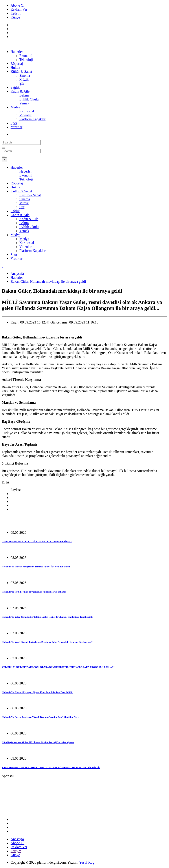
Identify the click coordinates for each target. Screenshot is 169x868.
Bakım (24, 95)
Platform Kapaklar (32, 119)
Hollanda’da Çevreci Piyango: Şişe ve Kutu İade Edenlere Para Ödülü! (37, 692)
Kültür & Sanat (21, 72)
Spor (14, 123)
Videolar (25, 115)
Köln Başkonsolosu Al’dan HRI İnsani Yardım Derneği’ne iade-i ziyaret (38, 742)
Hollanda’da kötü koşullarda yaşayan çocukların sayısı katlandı (34, 592)
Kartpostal (27, 111)
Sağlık (15, 87)
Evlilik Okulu (29, 99)
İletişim (16, 13)
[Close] (4, 160)
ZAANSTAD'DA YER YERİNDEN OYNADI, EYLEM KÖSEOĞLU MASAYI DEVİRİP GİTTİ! (51, 767)
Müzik (24, 79)
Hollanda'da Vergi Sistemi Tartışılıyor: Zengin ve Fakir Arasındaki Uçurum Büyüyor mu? (47, 642)
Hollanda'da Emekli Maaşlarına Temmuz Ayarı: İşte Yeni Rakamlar (36, 567)
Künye (15, 17)
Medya (15, 107)
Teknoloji (26, 60)
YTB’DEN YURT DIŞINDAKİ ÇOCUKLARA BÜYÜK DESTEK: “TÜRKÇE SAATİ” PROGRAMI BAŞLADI (58, 667)
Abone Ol (17, 5)
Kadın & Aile (20, 91)
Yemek (24, 103)
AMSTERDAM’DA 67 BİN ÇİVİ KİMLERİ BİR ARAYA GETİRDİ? (37, 541)
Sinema (25, 75)
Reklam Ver (19, 9)
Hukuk (15, 68)
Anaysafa (17, 274)
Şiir (22, 83)
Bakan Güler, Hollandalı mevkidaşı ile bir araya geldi (48, 282)
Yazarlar (16, 127)
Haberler (17, 52)
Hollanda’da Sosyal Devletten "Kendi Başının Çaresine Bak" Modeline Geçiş (40, 717)
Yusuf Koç (87, 862)
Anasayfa (17, 839)
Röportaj (17, 64)
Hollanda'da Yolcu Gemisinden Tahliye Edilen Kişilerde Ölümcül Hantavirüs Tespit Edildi (47, 617)
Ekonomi (26, 56)
